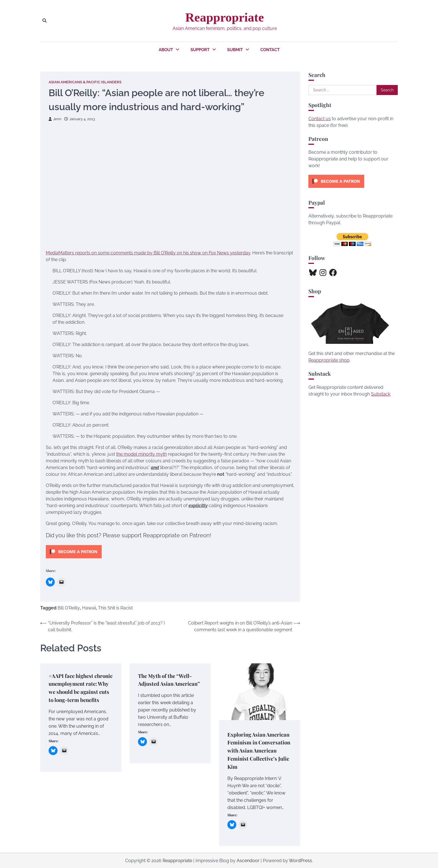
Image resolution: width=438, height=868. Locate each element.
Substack (381, 394)
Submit (235, 50)
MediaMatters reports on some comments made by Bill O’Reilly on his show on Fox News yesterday (148, 253)
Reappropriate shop (329, 360)
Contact (270, 50)
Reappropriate (224, 17)
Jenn (55, 119)
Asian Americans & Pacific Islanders (85, 82)
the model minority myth (141, 454)
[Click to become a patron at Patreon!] (74, 560)
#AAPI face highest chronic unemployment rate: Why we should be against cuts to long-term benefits (80, 692)
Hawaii (89, 608)
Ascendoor (248, 860)
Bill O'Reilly (69, 608)
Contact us (320, 119)
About (166, 50)
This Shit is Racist (115, 608)
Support (200, 50)
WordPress (300, 860)
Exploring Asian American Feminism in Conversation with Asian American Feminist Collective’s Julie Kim (260, 750)
